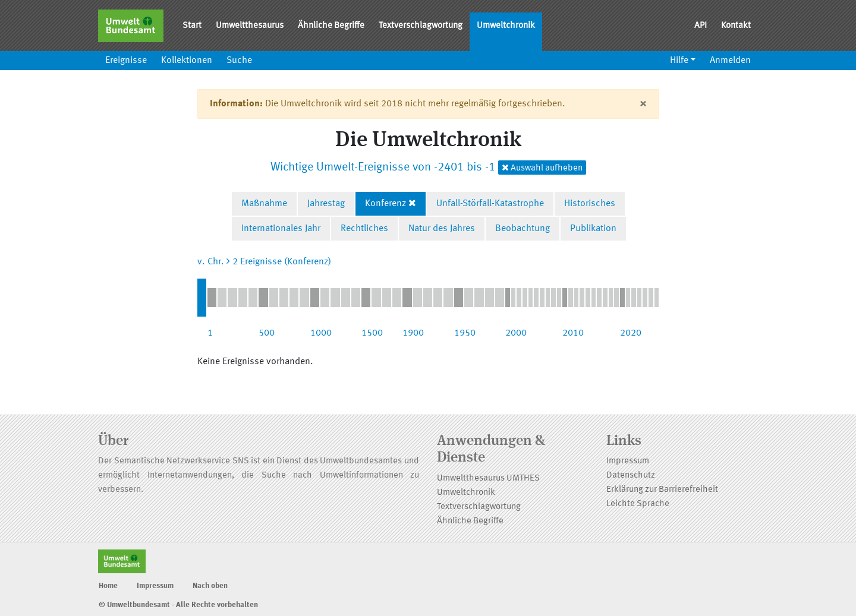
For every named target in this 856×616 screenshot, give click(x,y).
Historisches (590, 204)
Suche (239, 61)
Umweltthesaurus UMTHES (488, 478)
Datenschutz (631, 476)
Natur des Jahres (442, 229)
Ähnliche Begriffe (331, 26)
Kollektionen (187, 61)
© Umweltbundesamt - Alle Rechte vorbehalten (178, 605)
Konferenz (385, 204)
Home (108, 586)
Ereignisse (126, 61)
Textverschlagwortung (421, 26)
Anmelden (730, 61)
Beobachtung (523, 229)
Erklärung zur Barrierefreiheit (662, 490)
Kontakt (736, 26)
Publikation (593, 229)
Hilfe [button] (679, 61)
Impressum (628, 461)
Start (192, 26)
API (701, 26)
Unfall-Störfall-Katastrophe (490, 204)
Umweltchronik (506, 26)
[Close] (643, 104)
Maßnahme (264, 204)
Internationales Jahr (281, 229)
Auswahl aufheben (542, 168)
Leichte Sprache (638, 504)
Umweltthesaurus (250, 26)
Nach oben (210, 586)
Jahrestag (326, 204)
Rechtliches (364, 229)
